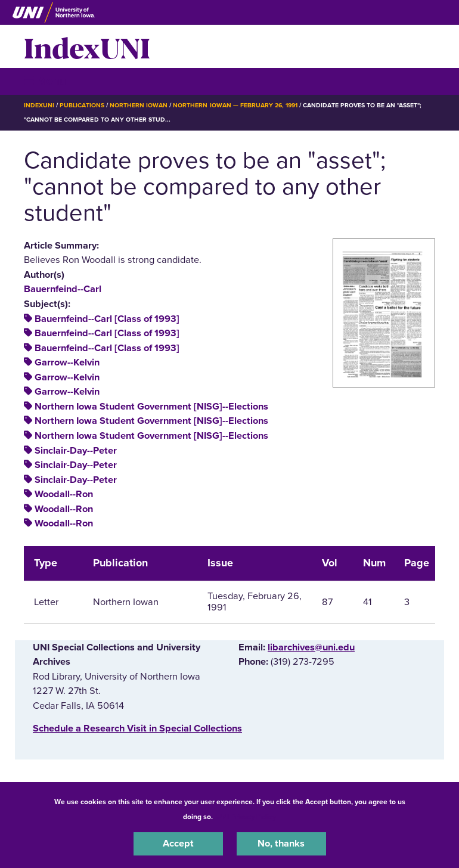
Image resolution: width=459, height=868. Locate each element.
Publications (82, 105)
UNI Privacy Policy (246, 817)
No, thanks (281, 844)
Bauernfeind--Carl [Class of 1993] (107, 319)
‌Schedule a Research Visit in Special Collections (137, 728)
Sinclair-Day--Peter (76, 451)
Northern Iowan (139, 105)
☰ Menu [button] (45, 81)
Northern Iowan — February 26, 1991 (235, 105)
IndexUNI (87, 46)
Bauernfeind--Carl (63, 289)
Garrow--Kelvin (67, 362)
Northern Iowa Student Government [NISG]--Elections (151, 407)
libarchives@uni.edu (311, 647)
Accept (178, 844)
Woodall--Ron (64, 494)
